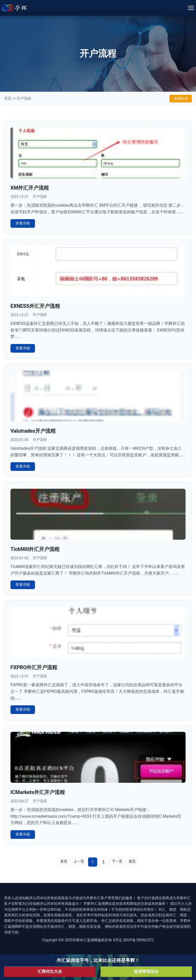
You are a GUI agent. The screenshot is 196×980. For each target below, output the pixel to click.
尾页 (132, 861)
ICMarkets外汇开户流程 (38, 792)
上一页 (79, 861)
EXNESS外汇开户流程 (35, 306)
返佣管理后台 (146, 971)
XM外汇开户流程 (30, 188)
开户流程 (24, 98)
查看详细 (23, 223)
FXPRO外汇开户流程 (34, 667)
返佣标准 (181, 98)
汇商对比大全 (50, 971)
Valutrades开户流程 (33, 431)
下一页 (117, 861)
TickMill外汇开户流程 (35, 549)
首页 (8, 98)
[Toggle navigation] (191, 8)
